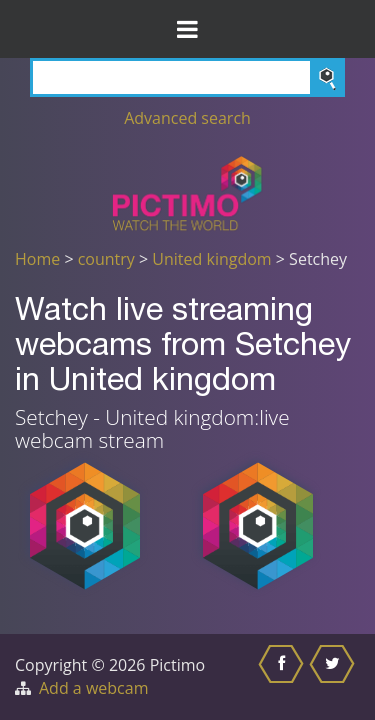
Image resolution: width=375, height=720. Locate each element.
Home (37, 259)
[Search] (187, 77)
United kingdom (211, 259)
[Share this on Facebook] (283, 677)
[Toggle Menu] (187, 29)
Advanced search (187, 118)
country (106, 259)
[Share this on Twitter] (334, 677)
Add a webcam (93, 688)
